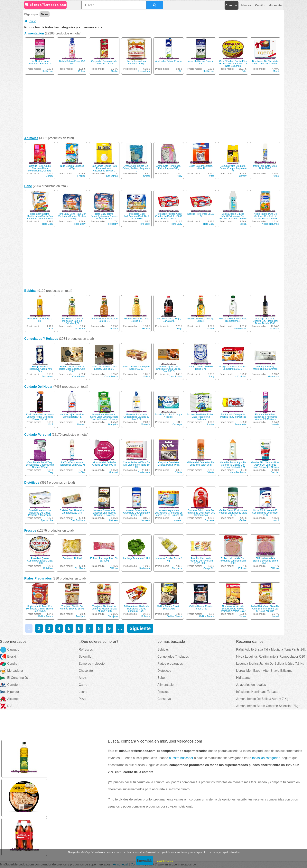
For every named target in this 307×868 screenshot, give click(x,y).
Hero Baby (48, 224)
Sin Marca (80, 568)
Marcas (246, 5)
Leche (83, 692)
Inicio (30, 21)
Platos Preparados (38, 578)
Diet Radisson (78, 520)
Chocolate (86, 671)
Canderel (210, 520)
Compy (50, 176)
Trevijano (81, 616)
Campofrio (209, 568)
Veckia (243, 224)
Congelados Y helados (173, 657)
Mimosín (145, 425)
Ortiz (244, 71)
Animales (31, 138)
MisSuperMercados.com (45, 5)
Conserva (164, 699)
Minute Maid (240, 329)
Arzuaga (274, 329)
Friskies (81, 176)
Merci (276, 71)
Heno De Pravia (238, 472)
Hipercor (9, 692)
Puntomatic (241, 425)
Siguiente (140, 628)
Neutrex (81, 425)
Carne (83, 685)
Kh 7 (51, 425)
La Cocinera (240, 377)
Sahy (212, 377)
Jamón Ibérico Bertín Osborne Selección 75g (267, 706)
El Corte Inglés (14, 678)
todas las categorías (266, 758)
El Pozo (114, 568)
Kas (51, 329)
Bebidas (30, 291)
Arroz (82, 678)
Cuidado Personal (38, 435)
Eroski (8, 657)
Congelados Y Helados (41, 339)
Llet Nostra (48, 71)
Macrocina (273, 377)
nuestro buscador (181, 758)
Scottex (210, 425)
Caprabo (10, 649)
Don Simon (80, 329)
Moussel (113, 472)
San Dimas (112, 176)
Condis (9, 664)
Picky (179, 176)
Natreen (113, 520)
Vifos (212, 176)
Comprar (232, 5)
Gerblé (243, 520)
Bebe (28, 186)
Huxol (276, 520)
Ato (180, 71)
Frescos (30, 530)
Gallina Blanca (46, 616)
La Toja (82, 472)
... (120, 628)
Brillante (146, 616)
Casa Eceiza (79, 377)
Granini (114, 329)
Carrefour (10, 685)
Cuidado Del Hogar (38, 387)
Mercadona (11, 671)
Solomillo (85, 657)
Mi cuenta (275, 5)
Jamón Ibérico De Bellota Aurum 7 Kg (262, 699)
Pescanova (47, 377)
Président (48, 568)
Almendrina (144, 71)
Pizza (83, 699)
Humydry (113, 425)
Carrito (260, 5)
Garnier (275, 472)
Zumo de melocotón (93, 664)
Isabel (275, 616)
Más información (165, 861)
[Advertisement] (153, 106)
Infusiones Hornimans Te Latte (257, 692)
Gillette (178, 472)
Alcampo (10, 699)
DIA (6, 706)
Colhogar (177, 425)
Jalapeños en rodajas (251, 685)
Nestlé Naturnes (270, 224)
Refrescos (86, 649)
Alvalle (114, 71)
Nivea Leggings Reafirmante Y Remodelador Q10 (271, 657)
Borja (179, 329)
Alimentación (34, 33)
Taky (51, 472)
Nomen (243, 616)
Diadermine (144, 472)
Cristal (146, 176)
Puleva (82, 71)
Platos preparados (170, 664)
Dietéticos (32, 483)
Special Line (47, 520)
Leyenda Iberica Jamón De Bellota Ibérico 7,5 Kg (270, 664)
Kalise (147, 377)
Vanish (275, 425)
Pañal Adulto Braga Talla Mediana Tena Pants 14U (271, 649)
